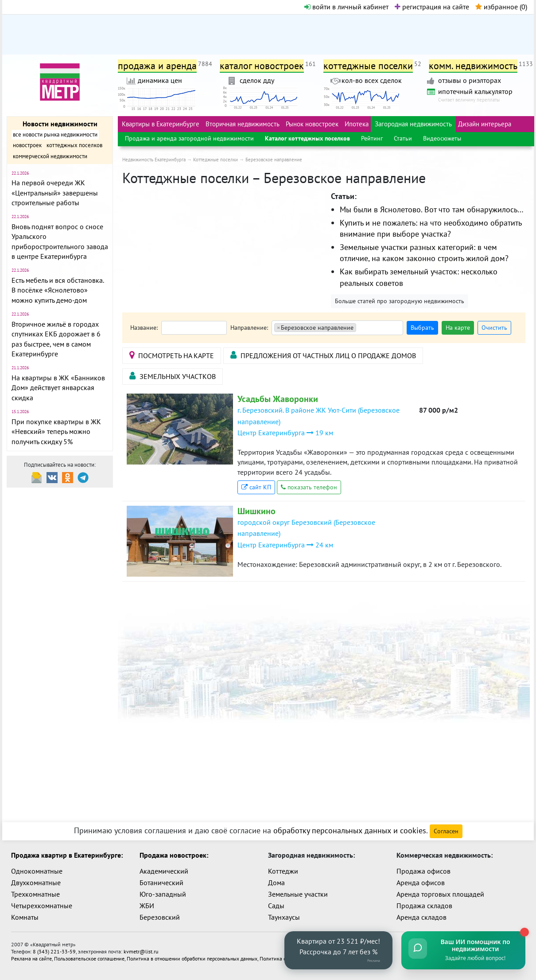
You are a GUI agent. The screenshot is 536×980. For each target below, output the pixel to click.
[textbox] (361, 328)
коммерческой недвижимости (50, 156)
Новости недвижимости (60, 124)
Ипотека (357, 124)
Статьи (403, 138)
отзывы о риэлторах (470, 80)
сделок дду (257, 80)
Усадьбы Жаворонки (278, 399)
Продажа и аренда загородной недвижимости (189, 138)
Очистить (494, 328)
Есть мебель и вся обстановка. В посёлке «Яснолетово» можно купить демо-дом (58, 290)
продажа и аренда (157, 66)
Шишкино (256, 511)
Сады (276, 906)
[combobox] (337, 328)
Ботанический (161, 882)
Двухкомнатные (36, 882)
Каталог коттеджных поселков (307, 138)
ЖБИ (147, 906)
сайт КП (256, 487)
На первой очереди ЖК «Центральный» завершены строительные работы (55, 193)
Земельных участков (173, 376)
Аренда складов (421, 917)
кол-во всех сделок (372, 80)
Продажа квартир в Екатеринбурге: (67, 855)
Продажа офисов (423, 871)
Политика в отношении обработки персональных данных (192, 959)
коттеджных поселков (74, 145)
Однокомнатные (37, 871)
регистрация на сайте (432, 7)
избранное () (501, 7)
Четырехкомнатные (42, 906)
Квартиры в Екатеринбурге (161, 124)
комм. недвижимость (473, 66)
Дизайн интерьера (485, 124)
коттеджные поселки (368, 66)
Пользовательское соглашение (89, 959)
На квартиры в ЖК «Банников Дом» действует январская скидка (58, 388)
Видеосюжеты (442, 138)
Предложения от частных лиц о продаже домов (323, 355)
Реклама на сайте (31, 959)
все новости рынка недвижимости (55, 135)
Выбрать (422, 328)
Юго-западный (163, 894)
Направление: (249, 328)
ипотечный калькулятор (475, 91)
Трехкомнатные (35, 894)
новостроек (27, 145)
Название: (144, 328)
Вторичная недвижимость (243, 124)
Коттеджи (283, 871)
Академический (164, 871)
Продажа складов (424, 906)
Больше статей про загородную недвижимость (400, 301)
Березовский (160, 917)
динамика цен (160, 80)
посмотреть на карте (172, 355)
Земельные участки (298, 894)
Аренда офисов (421, 882)
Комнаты (25, 917)
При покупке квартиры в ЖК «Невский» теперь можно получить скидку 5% (56, 431)
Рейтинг (372, 138)
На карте (458, 328)
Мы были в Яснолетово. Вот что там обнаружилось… (432, 209)
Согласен (446, 831)
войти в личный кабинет (346, 7)
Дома (276, 882)
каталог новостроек (262, 66)
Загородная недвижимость (413, 124)
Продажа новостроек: (174, 855)
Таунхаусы (284, 917)
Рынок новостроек (312, 124)
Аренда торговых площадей (440, 894)
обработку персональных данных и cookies (350, 830)
